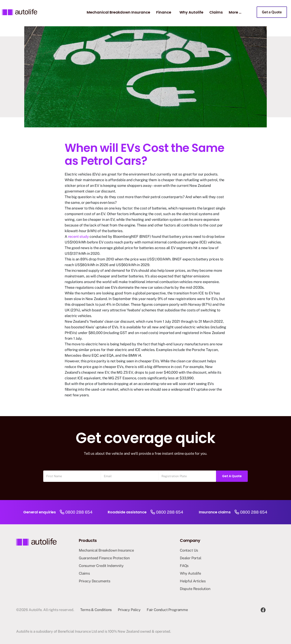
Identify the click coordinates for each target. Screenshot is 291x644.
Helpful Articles (193, 581)
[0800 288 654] (62, 512)
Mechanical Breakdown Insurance (118, 12)
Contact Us (189, 550)
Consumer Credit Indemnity (101, 566)
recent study (79, 236)
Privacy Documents (95, 581)
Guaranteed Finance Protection (104, 558)
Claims (216, 12)
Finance (164, 12)
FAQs (184, 566)
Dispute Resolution (195, 589)
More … (235, 12)
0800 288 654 (79, 512)
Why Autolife (191, 12)
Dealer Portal (191, 558)
